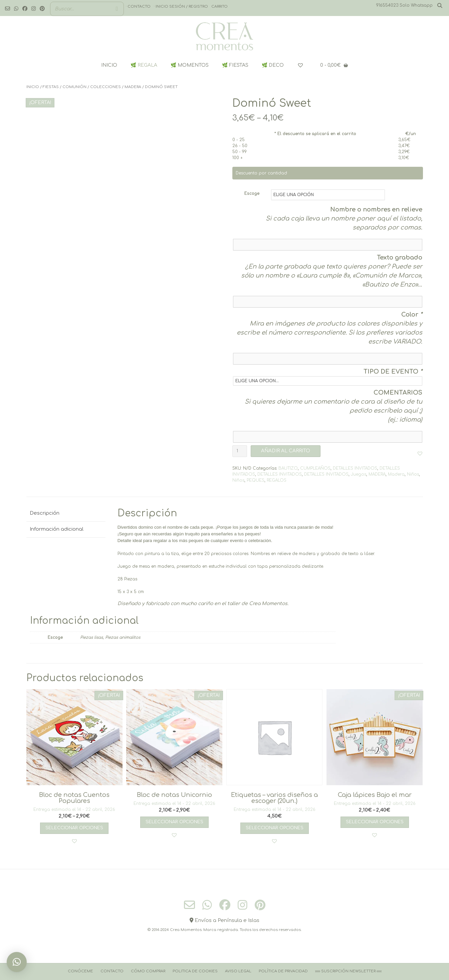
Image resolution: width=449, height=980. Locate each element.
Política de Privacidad (283, 971)
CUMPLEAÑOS (315, 468)
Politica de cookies (195, 971)
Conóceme (80, 971)
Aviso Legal (238, 971)
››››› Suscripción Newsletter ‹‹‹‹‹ (348, 971)
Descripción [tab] (45, 513)
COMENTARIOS (398, 393)
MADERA (133, 87)
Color (412, 315)
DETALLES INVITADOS (355, 468)
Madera (396, 474)
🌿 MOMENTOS (190, 65)
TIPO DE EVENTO (393, 372)
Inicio (33, 87)
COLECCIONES (105, 87)
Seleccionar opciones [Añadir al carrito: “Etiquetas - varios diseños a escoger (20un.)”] (275, 828)
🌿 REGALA (144, 65)
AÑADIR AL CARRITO (286, 451)
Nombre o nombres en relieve (376, 209)
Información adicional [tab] (57, 529)
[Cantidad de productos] (240, 451)
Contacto (112, 971)
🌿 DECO (273, 65)
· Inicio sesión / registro (181, 7)
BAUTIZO (288, 468)
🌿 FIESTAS (235, 65)
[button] (420, 453)
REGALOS (277, 480)
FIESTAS (51, 87)
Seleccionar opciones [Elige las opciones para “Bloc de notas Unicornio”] (174, 822)
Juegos (359, 474)
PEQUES (256, 480)
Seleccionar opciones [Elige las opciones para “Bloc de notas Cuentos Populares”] (74, 828)
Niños (413, 474)
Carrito (219, 7)
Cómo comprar (148, 971)
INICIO (109, 65)
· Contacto (138, 7)
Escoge (252, 193)
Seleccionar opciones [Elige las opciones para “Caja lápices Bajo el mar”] (375, 822)
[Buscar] (117, 9)
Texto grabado (400, 258)
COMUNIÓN (74, 87)
